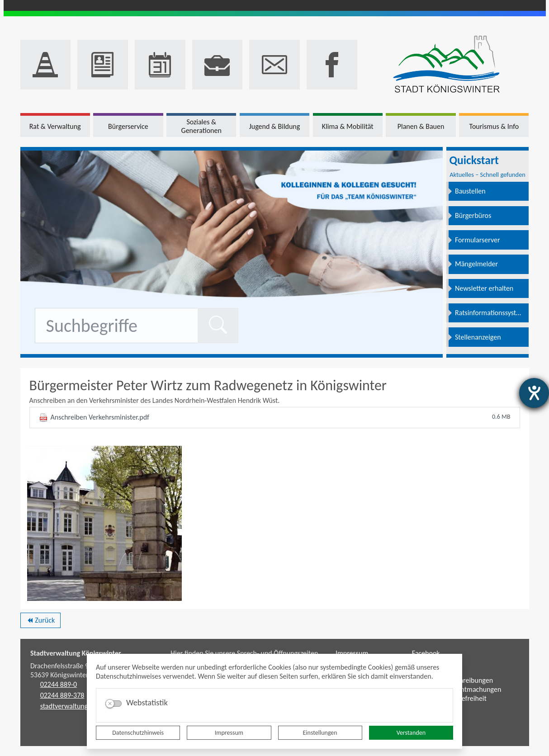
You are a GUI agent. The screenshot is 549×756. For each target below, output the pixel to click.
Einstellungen (320, 733)
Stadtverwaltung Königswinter (76, 653)
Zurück (40, 622)
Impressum (229, 733)
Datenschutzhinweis (138, 733)
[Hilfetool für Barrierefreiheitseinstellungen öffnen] (534, 393)
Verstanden (411, 733)
